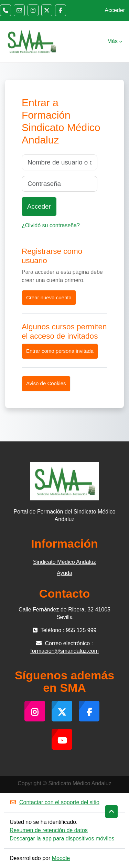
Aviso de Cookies (46, 383)
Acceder (115, 10)
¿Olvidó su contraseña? (51, 225)
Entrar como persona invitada (60, 351)
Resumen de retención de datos (49, 830)
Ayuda (64, 573)
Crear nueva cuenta (49, 297)
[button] (111, 812)
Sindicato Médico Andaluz (64, 562)
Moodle (61, 858)
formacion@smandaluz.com (64, 651)
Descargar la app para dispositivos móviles (62, 839)
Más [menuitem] (112, 41)
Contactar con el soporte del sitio (55, 802)
